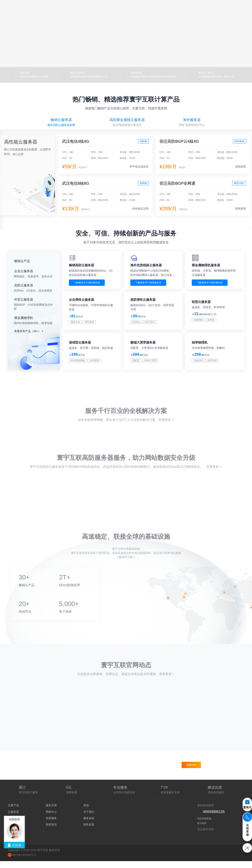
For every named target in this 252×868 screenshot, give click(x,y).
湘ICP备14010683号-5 (22, 862)
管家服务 (51, 825)
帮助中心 (51, 819)
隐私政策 (89, 831)
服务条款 (89, 825)
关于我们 (89, 819)
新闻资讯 (51, 831)
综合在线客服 (204, 825)
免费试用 (191, 772)
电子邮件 (202, 830)
